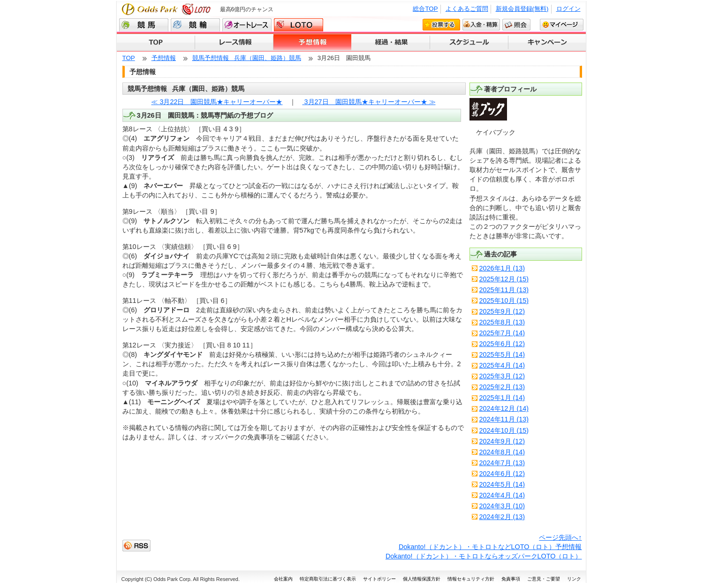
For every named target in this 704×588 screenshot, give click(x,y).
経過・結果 (391, 43)
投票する (441, 24)
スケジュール (469, 43)
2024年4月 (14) (502, 495)
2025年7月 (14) (502, 333)
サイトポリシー (379, 579)
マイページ (562, 24)
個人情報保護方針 (422, 579)
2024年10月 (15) (504, 430)
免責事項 (511, 579)
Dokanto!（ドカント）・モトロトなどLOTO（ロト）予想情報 (490, 547)
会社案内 (283, 579)
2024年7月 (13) (502, 463)
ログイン (568, 9)
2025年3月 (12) (502, 376)
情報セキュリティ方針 (471, 579)
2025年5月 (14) (502, 354)
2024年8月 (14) (502, 452)
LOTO (299, 25)
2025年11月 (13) (504, 290)
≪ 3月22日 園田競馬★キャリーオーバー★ (217, 102)
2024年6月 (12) (502, 474)
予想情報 (313, 43)
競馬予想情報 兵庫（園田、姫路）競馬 (247, 58)
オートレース (247, 25)
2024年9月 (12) (502, 441)
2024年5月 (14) (502, 484)
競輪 (195, 25)
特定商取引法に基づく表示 (328, 579)
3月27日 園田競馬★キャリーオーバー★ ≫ (369, 102)
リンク (574, 579)
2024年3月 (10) (502, 506)
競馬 (144, 25)
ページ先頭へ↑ (560, 537)
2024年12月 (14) (504, 408)
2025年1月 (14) (502, 398)
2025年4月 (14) (502, 365)
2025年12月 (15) (504, 279)
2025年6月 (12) (502, 344)
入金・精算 (481, 24)
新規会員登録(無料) (522, 9)
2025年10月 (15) (504, 301)
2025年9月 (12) (502, 311)
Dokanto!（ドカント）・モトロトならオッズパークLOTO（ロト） (484, 556)
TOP (156, 43)
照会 (516, 24)
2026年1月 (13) (502, 268)
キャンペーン (547, 43)
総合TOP (425, 9)
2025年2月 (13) (502, 387)
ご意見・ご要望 (544, 579)
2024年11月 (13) (504, 419)
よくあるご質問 (467, 9)
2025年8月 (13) (502, 322)
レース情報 (234, 43)
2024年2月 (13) (502, 517)
